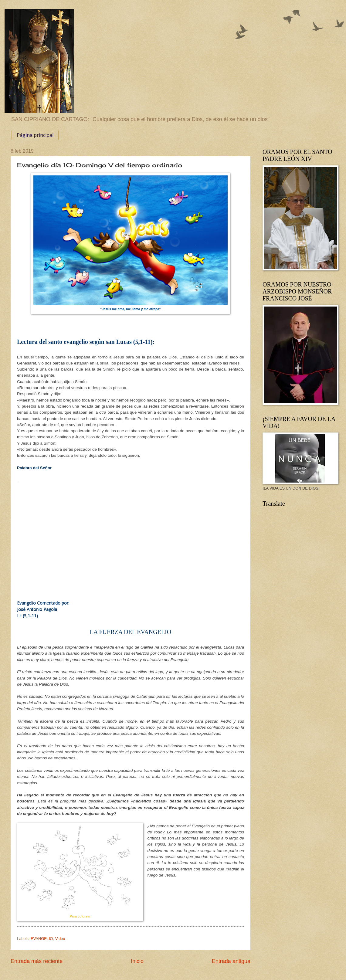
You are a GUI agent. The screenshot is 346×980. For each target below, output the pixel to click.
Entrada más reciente (37, 961)
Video (60, 939)
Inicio (137, 961)
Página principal (35, 135)
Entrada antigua (231, 961)
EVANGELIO (42, 939)
